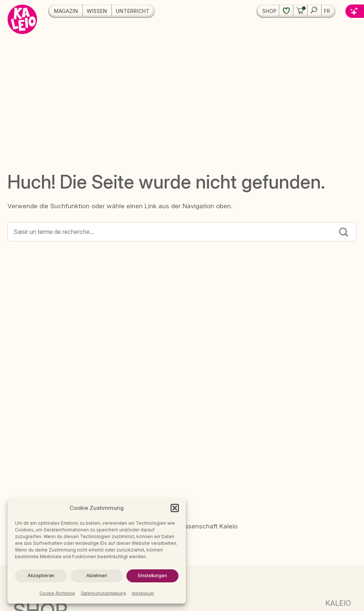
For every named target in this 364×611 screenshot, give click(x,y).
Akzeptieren (41, 575)
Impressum (143, 593)
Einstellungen (152, 575)
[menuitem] (329, 11)
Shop (269, 11)
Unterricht (133, 11)
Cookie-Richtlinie (57, 593)
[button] (175, 508)
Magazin (66, 11)
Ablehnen (97, 575)
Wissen (97, 11)
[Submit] (344, 233)
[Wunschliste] (286, 11)
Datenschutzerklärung (104, 593)
